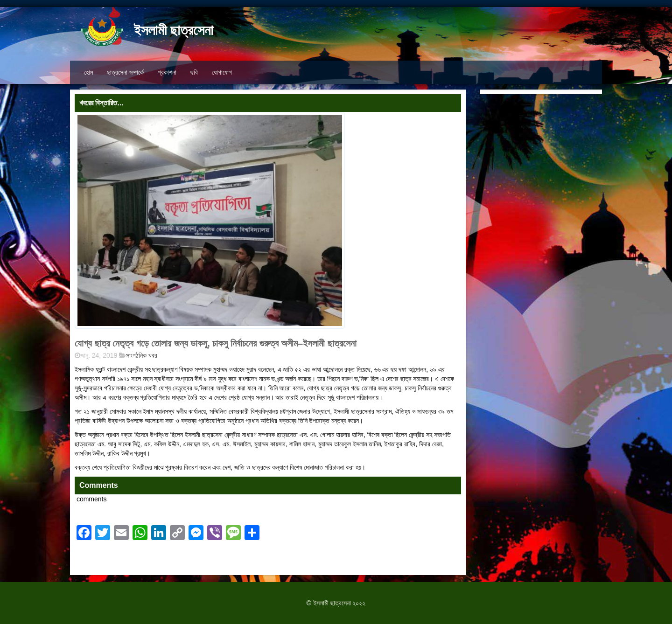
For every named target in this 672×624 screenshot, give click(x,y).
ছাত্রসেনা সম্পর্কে (125, 72)
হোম (88, 72)
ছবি (194, 72)
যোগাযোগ (222, 72)
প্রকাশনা (167, 72)
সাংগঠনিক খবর (142, 355)
